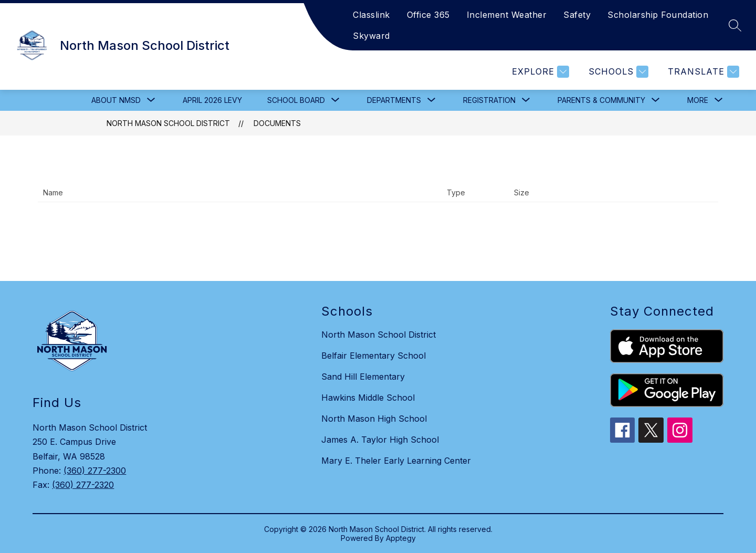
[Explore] (539, 72)
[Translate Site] (702, 72)
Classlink (371, 15)
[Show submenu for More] (698, 100)
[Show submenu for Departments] (394, 100)
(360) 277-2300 (95, 471)
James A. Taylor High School (380, 440)
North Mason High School (374, 419)
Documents (277, 123)
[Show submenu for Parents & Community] (601, 100)
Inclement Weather (507, 15)
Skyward (371, 36)
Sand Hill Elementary (363, 377)
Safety (577, 15)
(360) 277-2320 (83, 485)
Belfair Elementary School (374, 356)
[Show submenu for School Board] (296, 100)
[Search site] (735, 25)
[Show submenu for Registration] (489, 100)
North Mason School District (168, 123)
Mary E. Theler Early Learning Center (396, 461)
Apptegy (401, 538)
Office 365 (428, 15)
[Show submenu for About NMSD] (116, 100)
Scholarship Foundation (658, 15)
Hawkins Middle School (368, 398)
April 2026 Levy (212, 100)
